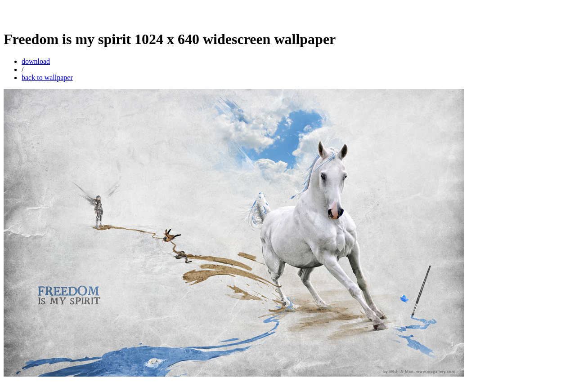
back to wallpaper (47, 78)
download (36, 61)
